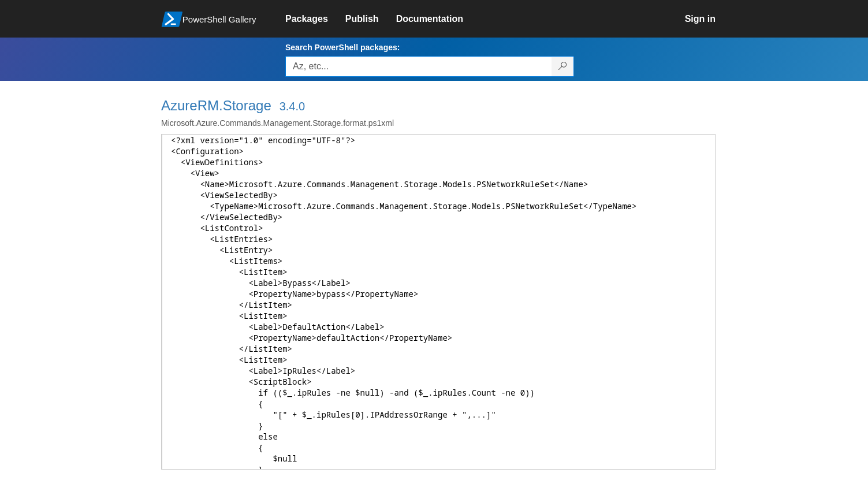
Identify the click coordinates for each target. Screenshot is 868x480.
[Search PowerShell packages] (563, 66)
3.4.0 (292, 106)
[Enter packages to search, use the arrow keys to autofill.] (419, 66)
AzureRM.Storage (216, 105)
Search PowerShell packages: (342, 47)
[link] (315, 19)
